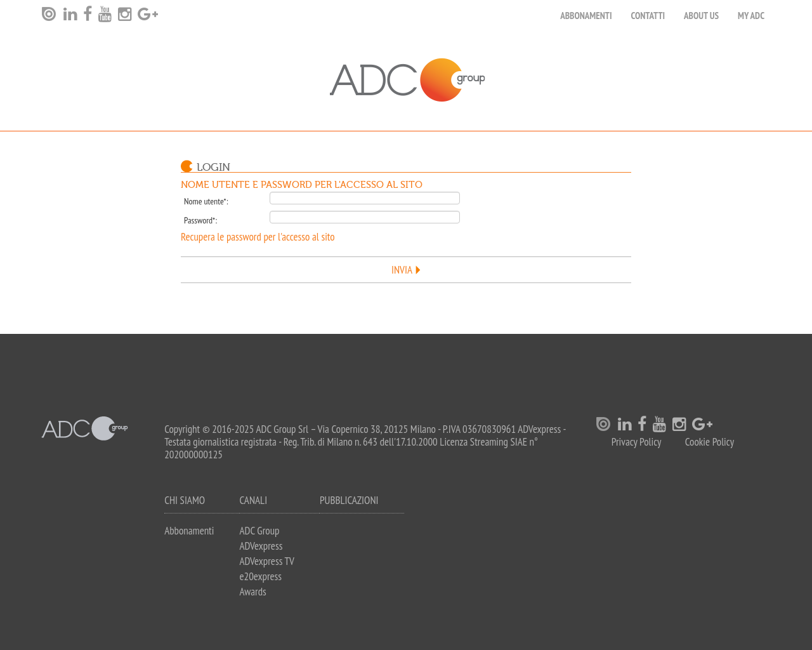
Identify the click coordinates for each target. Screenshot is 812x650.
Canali (253, 500)
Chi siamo (185, 500)
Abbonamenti (586, 16)
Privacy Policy (637, 442)
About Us (701, 16)
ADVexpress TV (266, 561)
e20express (260, 576)
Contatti (648, 16)
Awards (252, 592)
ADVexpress (261, 546)
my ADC (751, 16)
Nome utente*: (206, 201)
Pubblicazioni (349, 500)
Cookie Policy (710, 442)
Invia (402, 270)
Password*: (200, 220)
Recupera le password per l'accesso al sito (258, 237)
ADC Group (259, 531)
